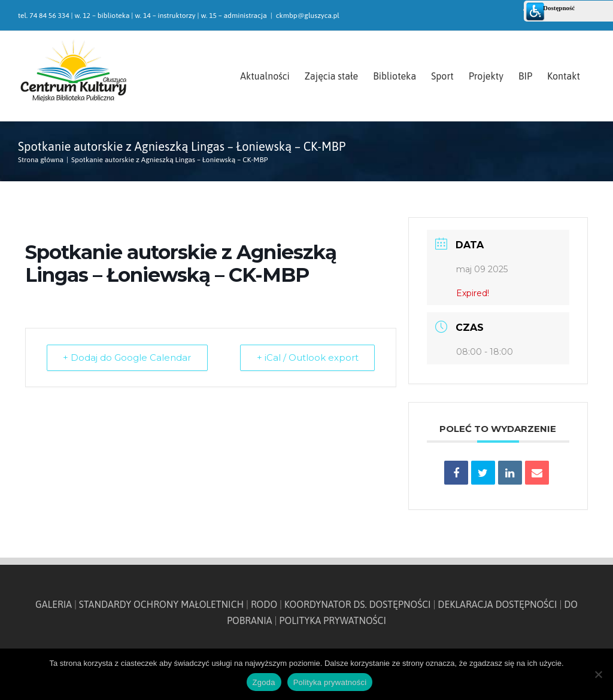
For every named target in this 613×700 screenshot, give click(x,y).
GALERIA (54, 604)
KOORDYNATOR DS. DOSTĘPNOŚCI (358, 604)
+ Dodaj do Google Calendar (128, 357)
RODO (264, 604)
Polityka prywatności (330, 682)
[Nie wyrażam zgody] (598, 674)
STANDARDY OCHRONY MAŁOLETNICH (162, 604)
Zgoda (264, 682)
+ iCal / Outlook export (306, 357)
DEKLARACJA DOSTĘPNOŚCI (497, 604)
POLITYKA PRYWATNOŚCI (333, 620)
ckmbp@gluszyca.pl (308, 16)
